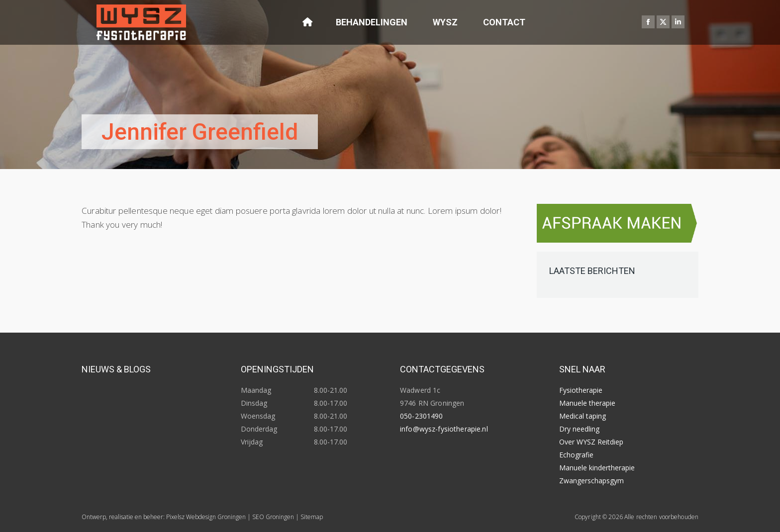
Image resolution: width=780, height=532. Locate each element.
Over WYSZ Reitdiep (591, 442)
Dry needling (579, 429)
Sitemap (312, 517)
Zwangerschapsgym (591, 481)
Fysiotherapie (581, 390)
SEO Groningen (273, 517)
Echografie (576, 455)
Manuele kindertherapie (597, 468)
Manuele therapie (587, 403)
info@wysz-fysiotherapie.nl (444, 429)
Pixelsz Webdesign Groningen (206, 517)
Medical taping (583, 416)
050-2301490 (422, 416)
